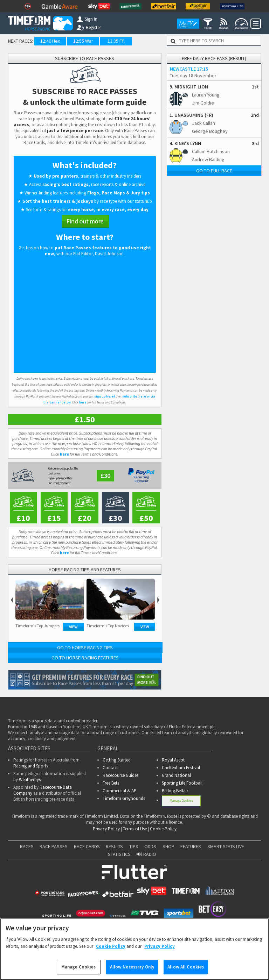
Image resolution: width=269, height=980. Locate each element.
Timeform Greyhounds (124, 798)
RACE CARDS (87, 846)
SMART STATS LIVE (226, 846)
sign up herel (105, 396)
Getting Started (117, 760)
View (73, 627)
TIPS (134, 846)
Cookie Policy (163, 829)
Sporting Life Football (182, 783)
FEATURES (191, 846)
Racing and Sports (31, 766)
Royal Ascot (173, 760)
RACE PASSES (54, 846)
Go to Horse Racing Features (85, 658)
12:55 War (83, 41)
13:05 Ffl (116, 41)
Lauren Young (206, 95)
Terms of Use (135, 829)
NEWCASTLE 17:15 (189, 69)
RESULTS (114, 846)
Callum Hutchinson (211, 151)
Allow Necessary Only (132, 967)
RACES (27, 846)
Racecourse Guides (120, 775)
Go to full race (214, 171)
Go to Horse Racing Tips (85, 648)
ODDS (150, 846)
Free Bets (111, 783)
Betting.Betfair (175, 791)
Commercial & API (120, 791)
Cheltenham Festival (181, 768)
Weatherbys (30, 779)
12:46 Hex (50, 41)
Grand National (176, 775)
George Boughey (210, 131)
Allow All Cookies (186, 967)
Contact (110, 768)
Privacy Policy (106, 829)
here (83, 402)
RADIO (146, 854)
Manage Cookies (181, 800)
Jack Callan (204, 123)
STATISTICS (119, 854)
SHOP (168, 846)
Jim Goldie (203, 103)
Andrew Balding (208, 159)
